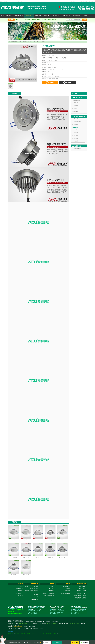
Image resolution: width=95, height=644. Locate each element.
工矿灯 (55, 634)
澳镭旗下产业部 (35, 584)
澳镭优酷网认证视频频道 (80, 598)
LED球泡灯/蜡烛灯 (77, 122)
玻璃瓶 (17, 634)
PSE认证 (34, 634)
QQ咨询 (76, 642)
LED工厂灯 (23, 20)
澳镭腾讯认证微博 (81, 593)
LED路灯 (75, 108)
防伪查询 (93, 1)
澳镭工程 (68, 584)
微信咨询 (85, 642)
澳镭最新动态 (76, 16)
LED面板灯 (44, 20)
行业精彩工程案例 (66, 593)
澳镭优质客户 (67, 591)
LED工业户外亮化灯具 (49, 593)
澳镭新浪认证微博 (81, 591)
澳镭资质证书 (56, 16)
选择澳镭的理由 (35, 599)
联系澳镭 (85, 16)
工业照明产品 (29, 16)
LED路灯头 (39, 20)
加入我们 (36, 595)
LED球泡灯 (50, 20)
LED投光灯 (76, 106)
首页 (2, 16)
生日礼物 (23, 634)
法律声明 (36, 597)
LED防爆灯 (76, 111)
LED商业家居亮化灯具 (49, 596)
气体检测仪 (11, 634)
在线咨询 (51, 82)
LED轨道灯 (34, 20)
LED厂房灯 (55, 20)
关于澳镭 (20, 584)
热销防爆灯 (47, 16)
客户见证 (68, 588)
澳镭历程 (9, 16)
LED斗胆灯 (76, 135)
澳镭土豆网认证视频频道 (80, 596)
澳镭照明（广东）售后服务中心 (32, 592)
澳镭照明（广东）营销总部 (32, 586)
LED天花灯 (32, 42)
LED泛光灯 (29, 20)
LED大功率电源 (77, 149)
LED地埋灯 (76, 141)
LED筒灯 (75, 130)
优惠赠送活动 (83, 586)
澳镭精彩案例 (67, 586)
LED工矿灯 (18, 20)
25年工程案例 (66, 16)
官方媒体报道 (19, 593)
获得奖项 (20, 591)
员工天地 (20, 596)
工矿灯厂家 (41, 634)
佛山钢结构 (49, 634)
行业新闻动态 (83, 588)
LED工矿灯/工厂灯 (77, 100)
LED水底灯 (76, 138)
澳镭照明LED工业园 (33, 588)
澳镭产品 (52, 584)
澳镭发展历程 (19, 588)
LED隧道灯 (76, 119)
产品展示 (25, 42)
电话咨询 (69, 82)
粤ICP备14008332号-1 (29, 627)
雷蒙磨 (28, 634)
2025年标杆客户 (18, 16)
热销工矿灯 (38, 16)
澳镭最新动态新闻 (81, 584)
